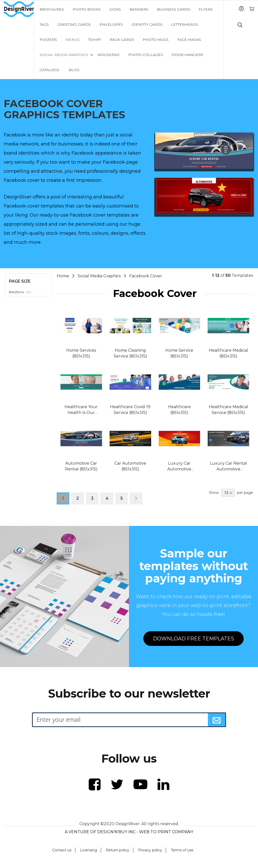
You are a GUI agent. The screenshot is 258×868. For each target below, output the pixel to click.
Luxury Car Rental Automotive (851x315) (228, 467)
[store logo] (19, 9)
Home (63, 276)
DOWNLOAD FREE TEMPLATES (193, 639)
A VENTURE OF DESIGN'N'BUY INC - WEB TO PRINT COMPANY (129, 832)
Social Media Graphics (100, 276)
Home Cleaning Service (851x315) (130, 353)
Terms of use (182, 850)
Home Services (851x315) (81, 353)
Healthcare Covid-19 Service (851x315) (130, 410)
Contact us (62, 850)
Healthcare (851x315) (179, 410)
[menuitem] (52, 9)
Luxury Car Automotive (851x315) (179, 467)
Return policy (118, 850)
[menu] (129, 40)
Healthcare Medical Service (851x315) (229, 410)
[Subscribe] (217, 720)
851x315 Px (23, 292)
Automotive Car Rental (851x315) (81, 466)
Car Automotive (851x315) (130, 466)
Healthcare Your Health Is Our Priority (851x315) (81, 410)
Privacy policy (150, 850)
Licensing (89, 850)
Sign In (241, 8)
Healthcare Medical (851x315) (229, 353)
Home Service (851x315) (179, 353)
